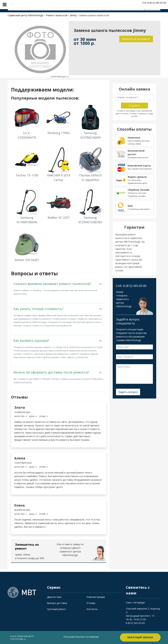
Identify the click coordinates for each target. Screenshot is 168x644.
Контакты (92, 609)
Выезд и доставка (57, 603)
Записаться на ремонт (136, 39)
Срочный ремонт (57, 609)
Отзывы (91, 603)
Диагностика (54, 597)
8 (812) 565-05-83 (135, 623)
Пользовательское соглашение (81, 637)
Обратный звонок (140, 637)
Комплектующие (96, 597)
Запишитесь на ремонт (27, 546)
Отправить (134, 105)
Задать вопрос (128, 392)
